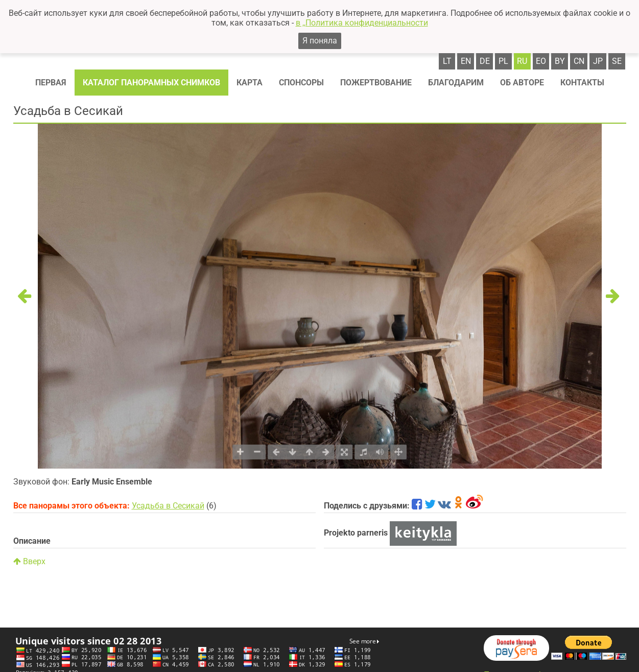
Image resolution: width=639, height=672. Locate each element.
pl (503, 61)
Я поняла (320, 41)
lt (447, 61)
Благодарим (456, 83)
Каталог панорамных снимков (151, 83)
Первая (51, 83)
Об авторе (522, 83)
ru (522, 61)
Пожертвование (376, 83)
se (617, 61)
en (466, 61)
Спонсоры (301, 83)
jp (598, 61)
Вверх (29, 561)
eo (541, 61)
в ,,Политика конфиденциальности (362, 23)
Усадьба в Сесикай (168, 506)
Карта (250, 83)
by (560, 61)
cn (579, 61)
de (485, 61)
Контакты (582, 83)
